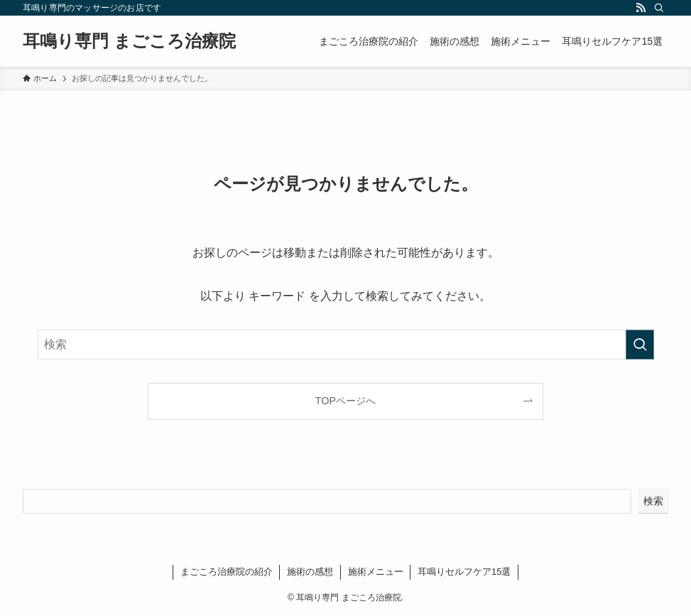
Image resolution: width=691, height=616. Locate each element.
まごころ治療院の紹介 (227, 572)
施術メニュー (376, 572)
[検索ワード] (346, 345)
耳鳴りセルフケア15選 (464, 572)
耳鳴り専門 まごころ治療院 (129, 41)
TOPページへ (345, 401)
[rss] (641, 8)
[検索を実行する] (640, 345)
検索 (653, 501)
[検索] (659, 8)
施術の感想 (310, 572)
